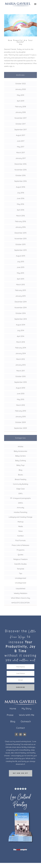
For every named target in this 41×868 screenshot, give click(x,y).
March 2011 (21, 371)
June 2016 (20, 198)
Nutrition (20, 536)
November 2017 (20, 118)
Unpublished (20, 588)
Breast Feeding (21, 479)
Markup (21, 522)
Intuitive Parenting (20, 512)
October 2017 (21, 124)
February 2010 (21, 411)
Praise (10, 715)
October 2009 (20, 422)
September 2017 (21, 130)
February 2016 (20, 221)
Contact (20, 728)
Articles (21, 446)
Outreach (26, 722)
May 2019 (20, 95)
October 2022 (21, 84)
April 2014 (20, 336)
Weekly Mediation (21, 593)
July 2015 (21, 262)
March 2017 (21, 153)
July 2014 (20, 330)
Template (20, 569)
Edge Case (21, 489)
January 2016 (20, 227)
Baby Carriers (21, 456)
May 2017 (21, 147)
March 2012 (20, 359)
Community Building (21, 484)
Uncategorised (20, 578)
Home (13, 709)
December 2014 (21, 302)
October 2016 (20, 175)
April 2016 (21, 210)
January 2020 (20, 89)
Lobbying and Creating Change (20, 517)
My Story (26, 709)
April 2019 (21, 101)
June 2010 (21, 394)
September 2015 (20, 250)
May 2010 (21, 399)
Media (21, 526)
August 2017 (20, 135)
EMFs (21, 494)
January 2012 (20, 365)
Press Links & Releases (20, 545)
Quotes (21, 555)
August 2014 (20, 325)
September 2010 (21, 382)
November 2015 (21, 239)
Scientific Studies (20, 564)
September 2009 (20, 428)
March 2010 (21, 405)
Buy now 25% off (21, 773)
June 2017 (21, 141)
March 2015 (20, 285)
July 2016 (21, 193)
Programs (21, 550)
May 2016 (20, 204)
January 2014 (21, 353)
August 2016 (21, 187)
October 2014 (21, 313)
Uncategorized (20, 583)
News (21, 531)
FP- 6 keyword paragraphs (20, 498)
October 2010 (21, 376)
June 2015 (20, 267)
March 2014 (21, 342)
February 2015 (20, 290)
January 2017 (21, 158)
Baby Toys (20, 465)
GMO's (21, 503)
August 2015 (21, 256)
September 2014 (21, 319)
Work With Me (27, 715)
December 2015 (20, 233)
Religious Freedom (21, 559)
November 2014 (20, 308)
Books (21, 475)
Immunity (21, 508)
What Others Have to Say (20, 598)
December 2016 (20, 164)
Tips (21, 573)
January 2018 (20, 112)
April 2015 (21, 279)
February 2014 (21, 348)
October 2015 (20, 244)
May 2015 (20, 273)
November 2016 (21, 170)
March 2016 (20, 216)
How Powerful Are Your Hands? (21, 41)
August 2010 (20, 388)
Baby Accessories (20, 451)
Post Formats (20, 540)
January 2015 (20, 296)
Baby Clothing (21, 461)
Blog (21, 44)
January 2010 (21, 417)
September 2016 (20, 181)
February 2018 (20, 107)
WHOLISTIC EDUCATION (20, 603)
